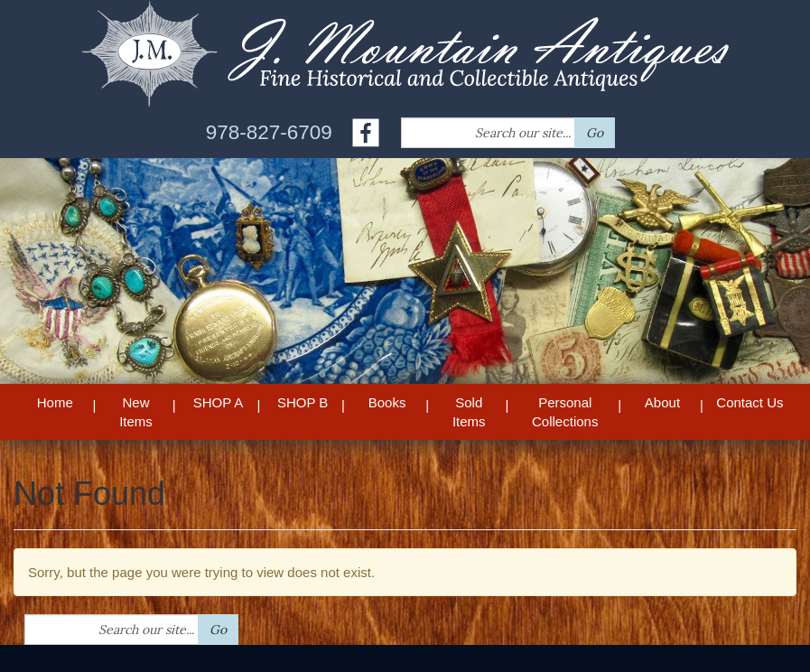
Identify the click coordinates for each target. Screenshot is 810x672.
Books (387, 402)
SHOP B (303, 402)
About (662, 402)
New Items (136, 412)
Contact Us (749, 402)
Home (55, 402)
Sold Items (469, 412)
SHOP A (219, 402)
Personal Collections (565, 412)
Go (595, 133)
